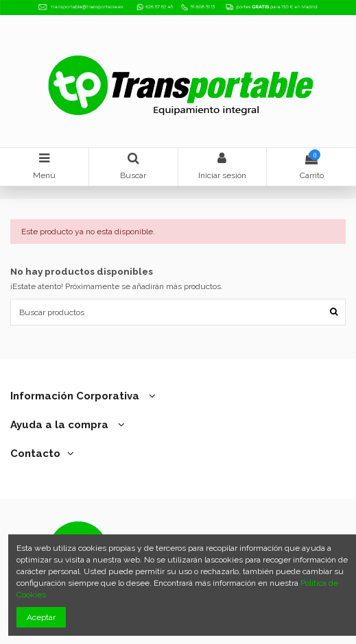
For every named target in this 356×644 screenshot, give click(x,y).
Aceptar (41, 617)
